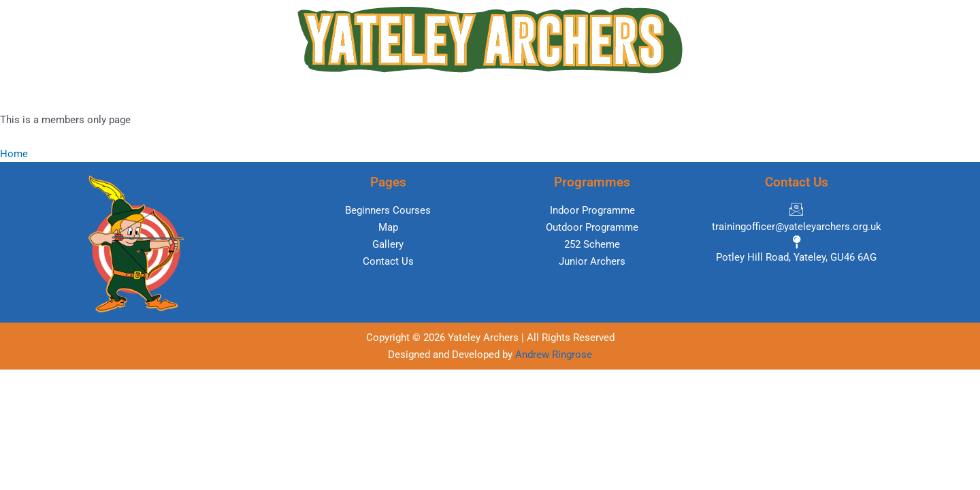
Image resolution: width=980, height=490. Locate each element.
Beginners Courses (302, 96)
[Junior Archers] (592, 262)
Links (525, 96)
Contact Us (751, 96)
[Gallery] (388, 245)
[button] (408, 96)
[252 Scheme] (592, 245)
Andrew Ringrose (554, 355)
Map (478, 96)
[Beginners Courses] (388, 211)
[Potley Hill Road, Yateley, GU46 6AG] (796, 251)
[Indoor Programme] (592, 211)
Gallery (579, 96)
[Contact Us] (388, 262)
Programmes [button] (404, 96)
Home (217, 96)
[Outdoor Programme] (592, 228)
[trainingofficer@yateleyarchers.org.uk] (796, 219)
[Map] (388, 228)
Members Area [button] (657, 96)
